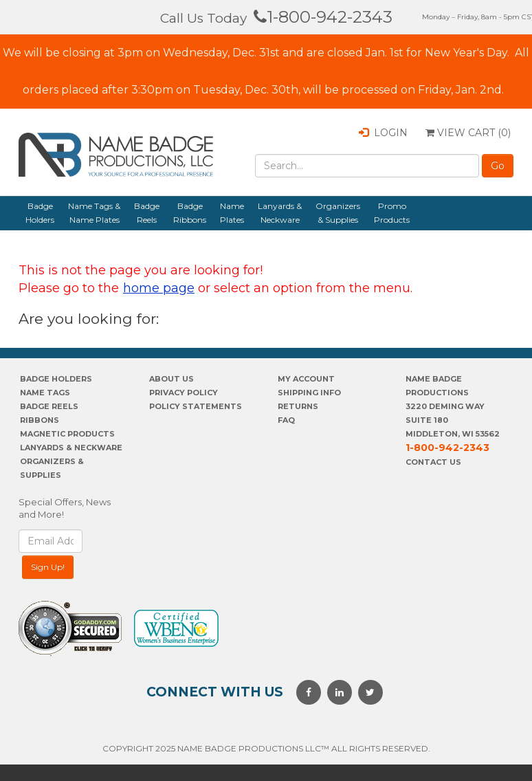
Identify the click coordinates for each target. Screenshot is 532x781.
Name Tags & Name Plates (94, 213)
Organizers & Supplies (338, 213)
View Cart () (468, 133)
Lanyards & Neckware (280, 213)
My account (306, 379)
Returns (298, 406)
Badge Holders (40, 213)
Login (383, 133)
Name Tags (45, 393)
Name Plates (232, 213)
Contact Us (433, 462)
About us (171, 379)
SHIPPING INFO (309, 393)
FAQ (286, 420)
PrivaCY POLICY (184, 393)
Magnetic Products (67, 434)
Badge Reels (147, 213)
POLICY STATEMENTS (196, 406)
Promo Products (392, 213)
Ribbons (40, 420)
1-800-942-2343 (323, 17)
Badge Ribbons (190, 213)
